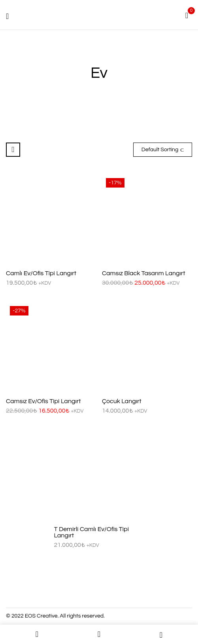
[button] (187, 15)
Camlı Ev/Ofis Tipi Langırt (41, 273)
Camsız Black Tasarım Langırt (144, 273)
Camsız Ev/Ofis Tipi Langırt (43, 401)
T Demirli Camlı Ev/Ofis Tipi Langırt (92, 532)
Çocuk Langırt (122, 401)
